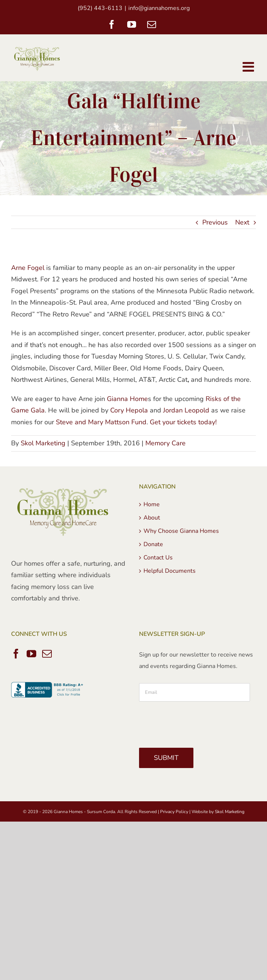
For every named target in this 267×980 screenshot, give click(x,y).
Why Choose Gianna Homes (181, 531)
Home (152, 504)
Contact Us (158, 558)
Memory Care (165, 443)
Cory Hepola (129, 410)
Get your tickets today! (183, 422)
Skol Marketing (43, 443)
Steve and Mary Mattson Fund (101, 422)
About (152, 518)
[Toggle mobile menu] (249, 67)
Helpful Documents (170, 571)
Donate (153, 544)
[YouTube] (31, 654)
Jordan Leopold (186, 410)
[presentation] (195, 722)
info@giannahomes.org (159, 8)
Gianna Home (127, 399)
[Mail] (47, 654)
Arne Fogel (28, 268)
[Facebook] (16, 654)
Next (242, 222)
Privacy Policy (174, 812)
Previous (215, 222)
